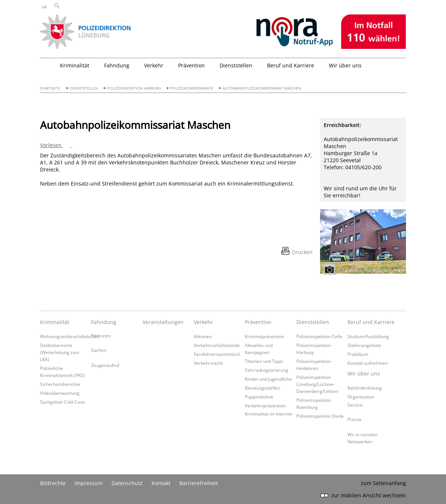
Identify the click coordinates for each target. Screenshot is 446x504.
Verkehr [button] (154, 65)
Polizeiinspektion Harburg (134, 88)
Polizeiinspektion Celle (319, 336)
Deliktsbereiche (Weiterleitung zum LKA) (60, 352)
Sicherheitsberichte (60, 384)
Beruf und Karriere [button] (291, 65)
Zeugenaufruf (105, 365)
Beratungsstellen (262, 388)
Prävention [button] (192, 65)
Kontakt (161, 483)
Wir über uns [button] (345, 65)
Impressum (89, 483)
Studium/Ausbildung (368, 336)
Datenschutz (127, 483)
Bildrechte (53, 483)
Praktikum (358, 354)
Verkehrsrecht (208, 363)
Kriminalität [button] (75, 65)
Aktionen (203, 336)
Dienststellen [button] (236, 65)
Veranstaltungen (163, 322)
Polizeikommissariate (192, 88)
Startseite (50, 88)
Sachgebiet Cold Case (62, 402)
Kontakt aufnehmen (368, 363)
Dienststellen (84, 88)
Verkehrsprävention (265, 405)
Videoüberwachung (60, 393)
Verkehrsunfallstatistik (217, 345)
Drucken (302, 252)
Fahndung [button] (117, 65)
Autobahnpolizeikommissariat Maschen (262, 88)
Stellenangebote (364, 345)
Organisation (361, 397)
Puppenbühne (259, 397)
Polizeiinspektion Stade (320, 416)
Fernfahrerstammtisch (217, 354)
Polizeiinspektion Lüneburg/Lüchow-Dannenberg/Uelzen (317, 384)
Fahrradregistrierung (267, 370)
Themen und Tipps (264, 361)
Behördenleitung (365, 388)
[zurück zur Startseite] (48, 68)
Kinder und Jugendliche (268, 379)
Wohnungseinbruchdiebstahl (69, 336)
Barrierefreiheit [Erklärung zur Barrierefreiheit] (199, 483)
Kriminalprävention (264, 336)
